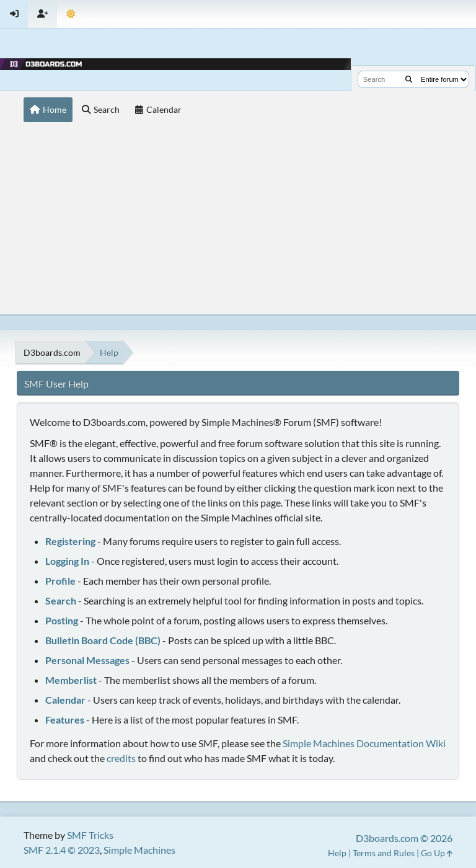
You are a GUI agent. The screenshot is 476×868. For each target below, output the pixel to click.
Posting (62, 620)
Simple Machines (139, 850)
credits (121, 758)
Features (65, 720)
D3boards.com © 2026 (404, 838)
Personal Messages (87, 660)
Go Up (437, 853)
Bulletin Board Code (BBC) (103, 640)
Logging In (67, 561)
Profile (60, 581)
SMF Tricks (90, 835)
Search (61, 600)
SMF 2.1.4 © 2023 (62, 850)
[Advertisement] (238, 221)
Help (337, 853)
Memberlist (71, 680)
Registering (70, 541)
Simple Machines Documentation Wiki (364, 743)
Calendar (65, 700)
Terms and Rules (384, 853)
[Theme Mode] (71, 14)
